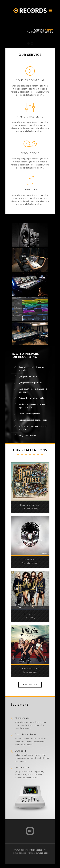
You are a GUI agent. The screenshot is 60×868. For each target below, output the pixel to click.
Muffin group (37, 850)
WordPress (43, 853)
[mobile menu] (50, 10)
